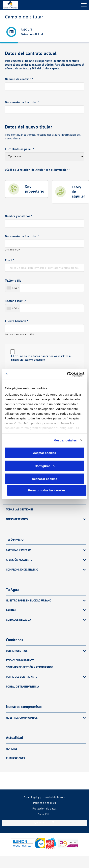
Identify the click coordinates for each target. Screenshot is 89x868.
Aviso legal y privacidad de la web (44, 797)
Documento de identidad (22, 102)
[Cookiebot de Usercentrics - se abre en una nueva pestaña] (67, 374)
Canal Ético (45, 814)
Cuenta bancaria (17, 321)
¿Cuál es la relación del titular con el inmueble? (37, 170)
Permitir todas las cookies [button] (47, 490)
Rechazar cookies (45, 479)
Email (10, 260)
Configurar (45, 466)
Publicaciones (15, 758)
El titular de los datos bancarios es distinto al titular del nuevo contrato (41, 358)
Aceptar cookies (44, 453)
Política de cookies (44, 803)
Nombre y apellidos (19, 216)
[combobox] (13, 288)
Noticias (12, 749)
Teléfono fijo (13, 281)
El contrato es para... (20, 149)
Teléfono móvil (16, 301)
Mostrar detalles (65, 440)
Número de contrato (19, 79)
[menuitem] (44, 797)
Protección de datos (44, 808)
